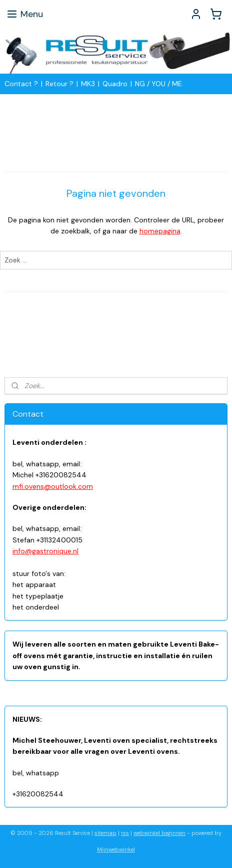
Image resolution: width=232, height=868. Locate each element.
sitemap (105, 833)
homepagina (160, 231)
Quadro (115, 84)
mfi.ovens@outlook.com (53, 486)
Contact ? (21, 84)
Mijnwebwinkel (116, 849)
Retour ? (59, 84)
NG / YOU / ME (158, 84)
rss (125, 833)
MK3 (88, 84)
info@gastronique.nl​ (45, 551)
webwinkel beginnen (159, 833)
